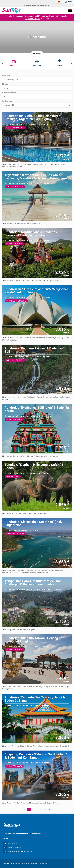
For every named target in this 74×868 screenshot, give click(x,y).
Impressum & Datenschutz (39, 864)
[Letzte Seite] (53, 809)
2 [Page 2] (33, 810)
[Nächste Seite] (49, 809)
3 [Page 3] (37, 810)
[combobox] (37, 97)
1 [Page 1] (29, 810)
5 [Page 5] (45, 810)
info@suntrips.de (30, 5)
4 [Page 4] (41, 810)
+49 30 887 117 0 (43, 5)
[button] (2, 63)
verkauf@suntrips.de (14, 847)
